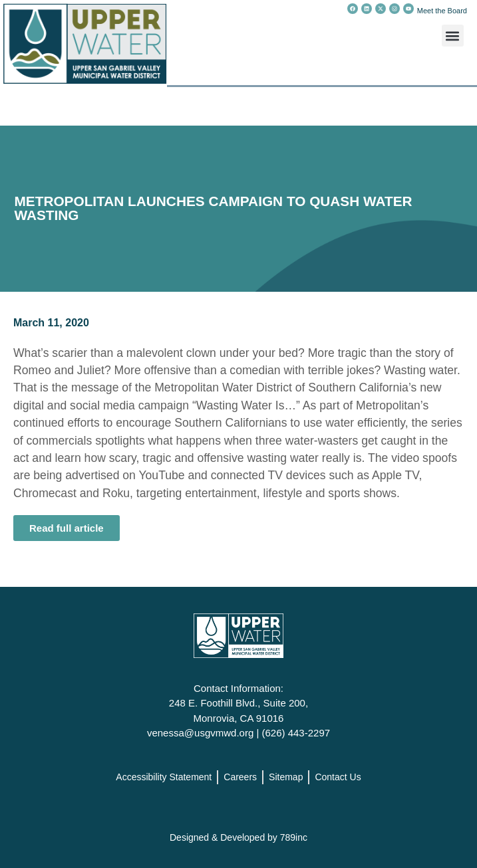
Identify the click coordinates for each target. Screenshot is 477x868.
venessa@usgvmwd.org (200, 733)
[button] (453, 36)
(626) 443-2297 (296, 733)
